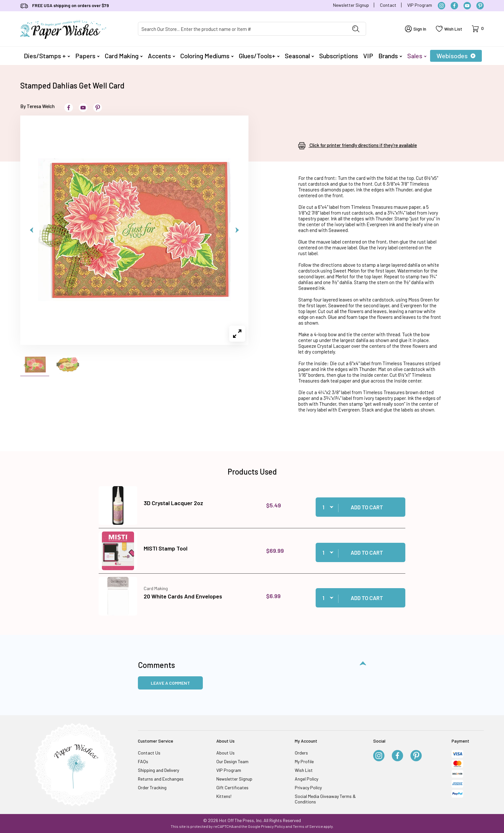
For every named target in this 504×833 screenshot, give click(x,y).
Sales (417, 56)
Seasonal (299, 56)
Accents (162, 56)
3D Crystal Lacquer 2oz (173, 503)
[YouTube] (467, 6)
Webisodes (456, 56)
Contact (388, 5)
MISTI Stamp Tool (166, 548)
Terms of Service (308, 826)
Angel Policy (306, 779)
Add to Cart (367, 507)
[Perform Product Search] (356, 29)
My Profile (304, 761)
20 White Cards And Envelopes (183, 596)
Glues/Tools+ (259, 56)
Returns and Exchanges (161, 779)
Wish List (304, 770)
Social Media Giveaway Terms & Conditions (325, 799)
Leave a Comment (170, 683)
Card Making (124, 56)
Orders (301, 753)
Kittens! (224, 796)
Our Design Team (232, 761)
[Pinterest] (480, 6)
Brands (390, 56)
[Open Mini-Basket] (478, 29)
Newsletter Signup (351, 5)
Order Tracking (152, 787)
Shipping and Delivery (158, 770)
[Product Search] (242, 29)
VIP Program (420, 5)
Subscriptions (339, 56)
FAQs (143, 761)
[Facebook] (454, 6)
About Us (225, 753)
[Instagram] (441, 6)
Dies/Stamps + (47, 56)
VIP (368, 56)
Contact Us (149, 753)
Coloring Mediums (207, 56)
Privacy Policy (308, 787)
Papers (87, 56)
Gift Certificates (232, 787)
